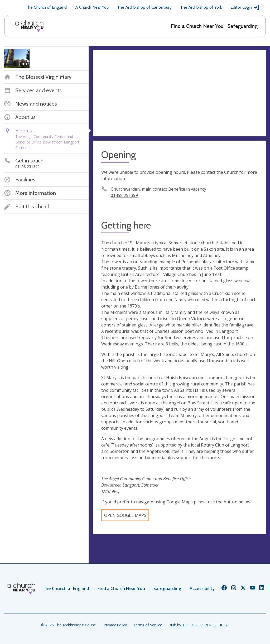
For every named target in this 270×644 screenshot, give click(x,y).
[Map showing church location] (179, 93)
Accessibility (202, 588)
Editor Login (245, 7)
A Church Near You (92, 7)
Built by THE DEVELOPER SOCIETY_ (199, 625)
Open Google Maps (125, 515)
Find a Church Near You (197, 26)
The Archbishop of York (201, 7)
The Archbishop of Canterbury (144, 7)
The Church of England (46, 7)
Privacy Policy (115, 625)
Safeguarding (243, 26)
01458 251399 (124, 195)
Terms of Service (148, 625)
